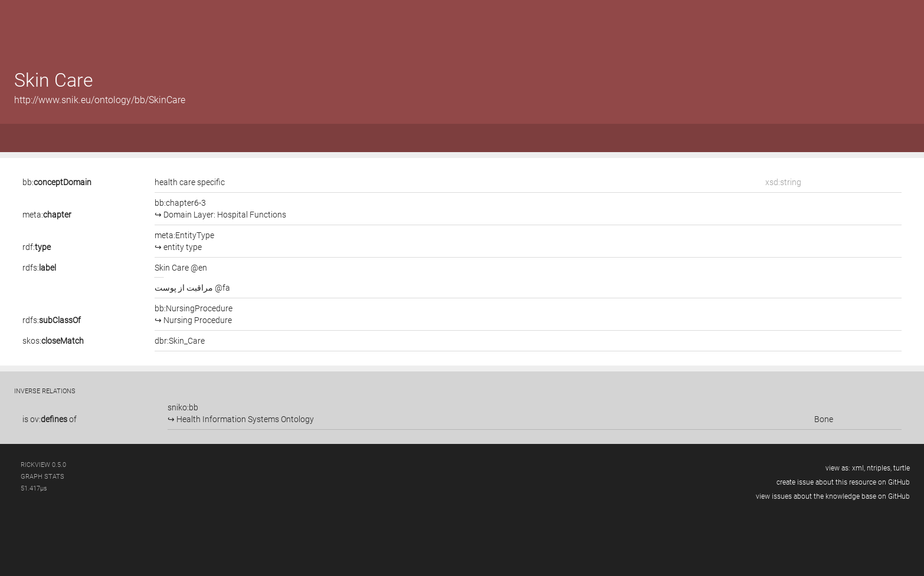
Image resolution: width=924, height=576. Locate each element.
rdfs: (39, 268)
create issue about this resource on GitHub (843, 482)
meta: (47, 215)
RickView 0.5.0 (43, 465)
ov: (49, 419)
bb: (57, 182)
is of (50, 419)
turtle (902, 468)
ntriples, (879, 468)
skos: (53, 341)
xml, (859, 468)
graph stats (42, 477)
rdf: (37, 247)
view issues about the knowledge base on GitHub (833, 496)
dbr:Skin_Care (180, 341)
